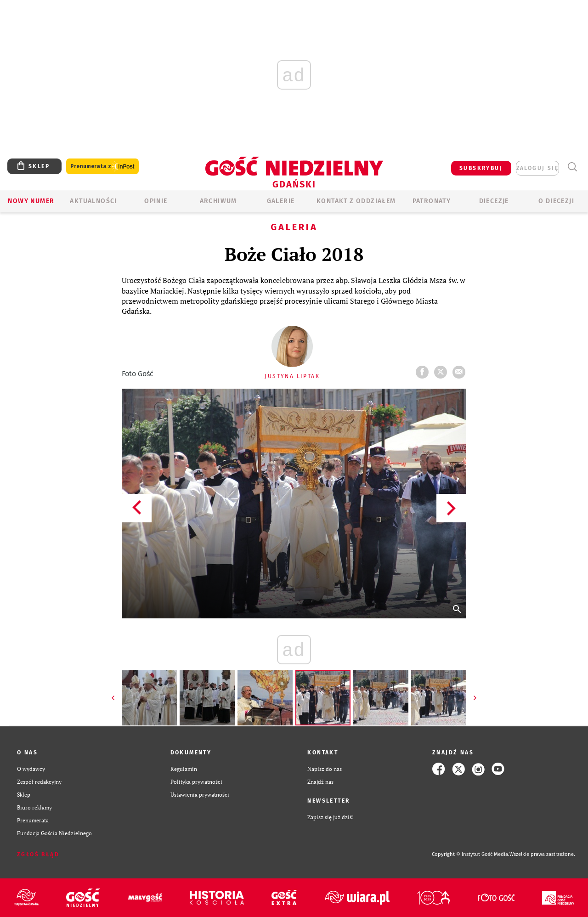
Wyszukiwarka (572, 167)
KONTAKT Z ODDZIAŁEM (356, 201)
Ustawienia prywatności (200, 795)
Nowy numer (31, 201)
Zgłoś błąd (38, 855)
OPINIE (156, 201)
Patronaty (432, 201)
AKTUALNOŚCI (93, 201)
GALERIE (281, 201)
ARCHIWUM (218, 201)
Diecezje (494, 201)
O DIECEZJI (556, 201)
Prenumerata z (102, 167)
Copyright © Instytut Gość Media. (471, 854)
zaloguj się (537, 168)
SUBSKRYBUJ (481, 168)
